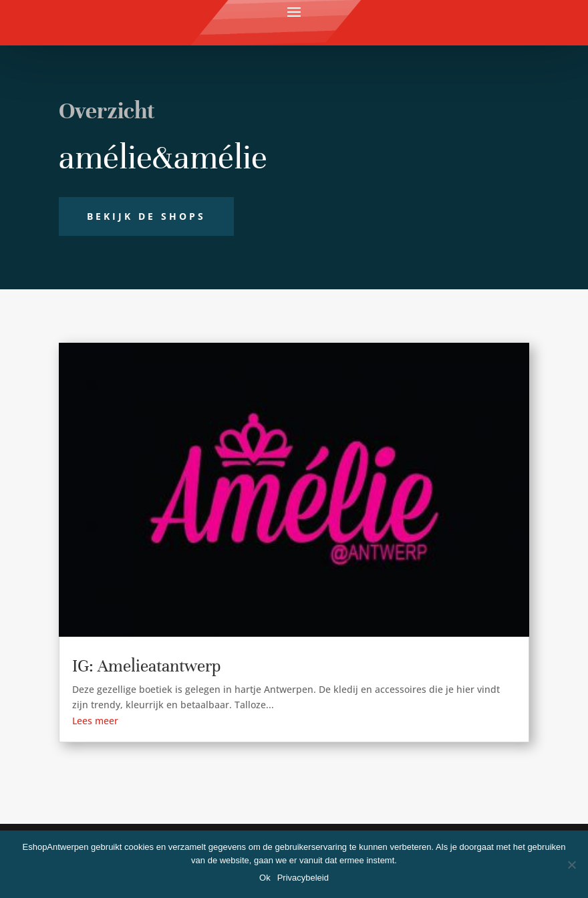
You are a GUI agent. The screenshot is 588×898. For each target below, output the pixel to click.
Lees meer (95, 721)
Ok (265, 878)
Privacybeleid (303, 878)
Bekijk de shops (146, 216)
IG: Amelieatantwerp (146, 666)
